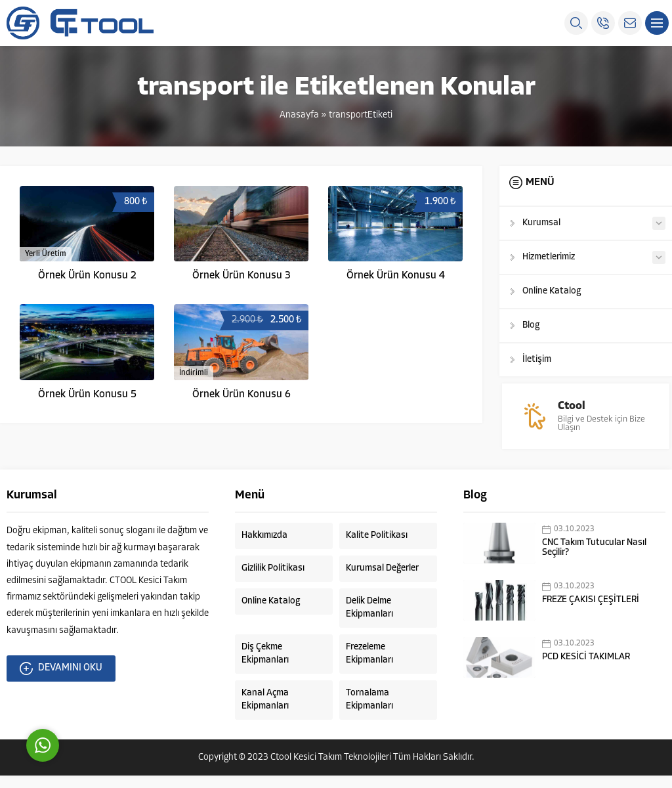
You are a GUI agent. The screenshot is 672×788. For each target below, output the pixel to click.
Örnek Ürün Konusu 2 (87, 276)
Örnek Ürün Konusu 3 (241, 276)
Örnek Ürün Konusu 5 (87, 395)
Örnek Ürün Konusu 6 (241, 395)
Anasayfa (299, 115)
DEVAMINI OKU (61, 681)
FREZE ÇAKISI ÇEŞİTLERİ (591, 612)
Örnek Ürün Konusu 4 (396, 276)
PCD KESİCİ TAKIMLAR (586, 669)
